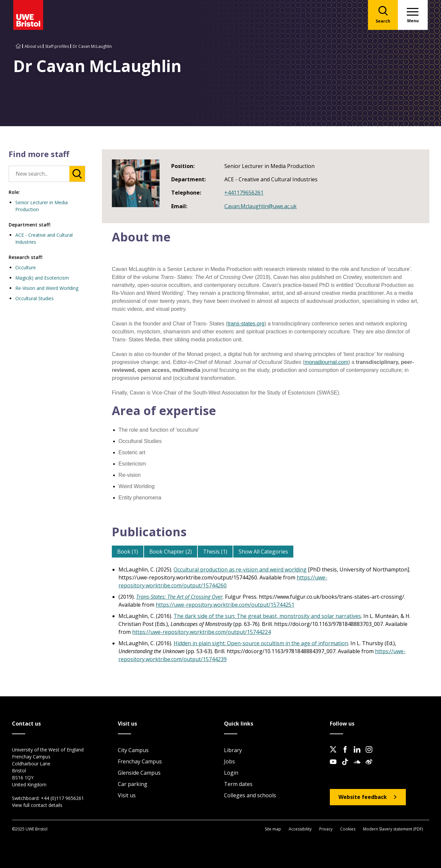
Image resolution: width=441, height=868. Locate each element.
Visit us (127, 795)
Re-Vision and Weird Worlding (47, 288)
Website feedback (363, 797)
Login (231, 773)
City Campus (133, 750)
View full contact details (37, 805)
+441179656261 (244, 193)
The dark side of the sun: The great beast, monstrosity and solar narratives (267, 616)
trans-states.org (246, 324)
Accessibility (300, 829)
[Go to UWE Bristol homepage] (18, 46)
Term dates (238, 784)
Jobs (229, 761)
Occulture (26, 267)
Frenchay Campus (140, 761)
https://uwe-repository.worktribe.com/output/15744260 (223, 581)
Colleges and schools (250, 795)
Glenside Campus (139, 773)
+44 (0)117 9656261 (62, 798)
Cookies (348, 829)
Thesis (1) (215, 552)
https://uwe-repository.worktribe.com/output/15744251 (225, 605)
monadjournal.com (327, 362)
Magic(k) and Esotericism (42, 278)
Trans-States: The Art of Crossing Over (179, 597)
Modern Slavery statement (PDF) (393, 829)
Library (233, 750)
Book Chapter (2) (171, 552)
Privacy (326, 829)
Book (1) (128, 552)
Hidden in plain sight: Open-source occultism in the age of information (261, 643)
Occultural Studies (35, 298)
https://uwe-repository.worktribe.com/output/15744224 (201, 632)
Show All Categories (263, 552)
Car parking (133, 784)
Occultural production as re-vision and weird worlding (240, 569)
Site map (273, 829)
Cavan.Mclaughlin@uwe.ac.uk (260, 206)
